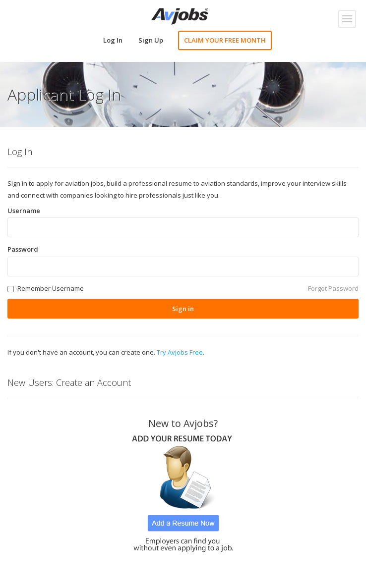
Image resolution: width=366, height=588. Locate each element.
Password (23, 249)
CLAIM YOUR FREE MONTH (225, 40)
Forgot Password (333, 288)
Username (24, 211)
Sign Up (151, 40)
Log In (113, 40)
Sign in (183, 309)
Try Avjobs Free (180, 352)
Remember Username (51, 288)
